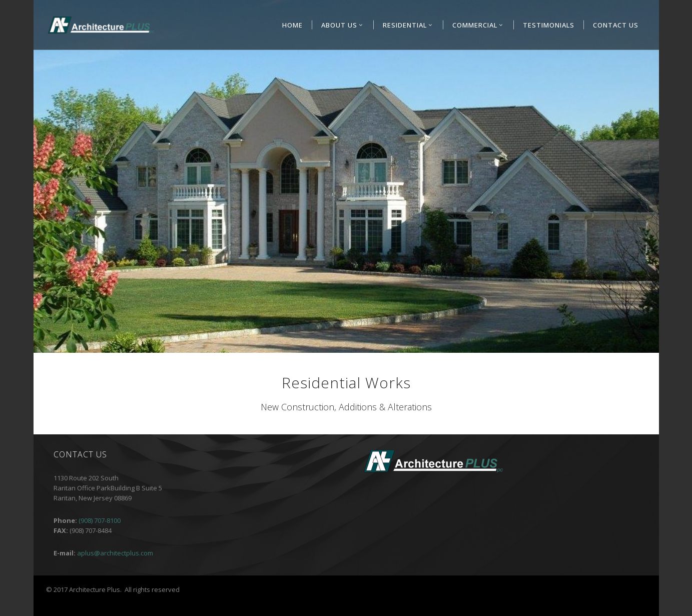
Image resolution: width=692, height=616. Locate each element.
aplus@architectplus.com (115, 553)
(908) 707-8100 (100, 520)
